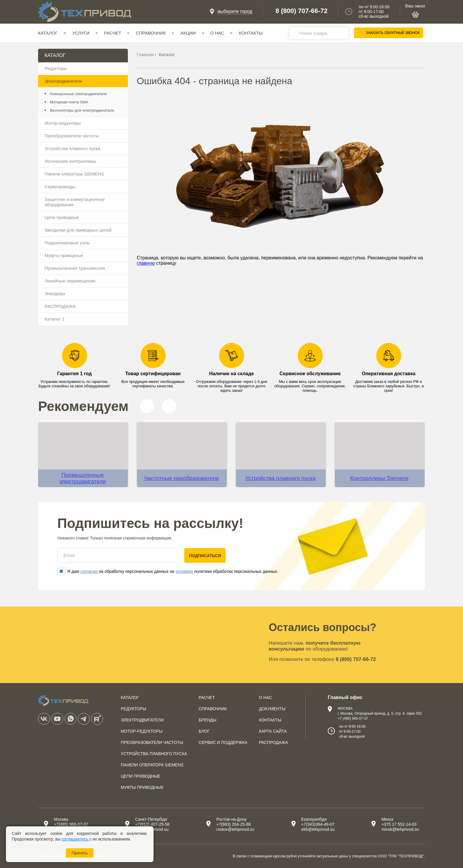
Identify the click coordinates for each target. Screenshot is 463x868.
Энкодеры (55, 294)
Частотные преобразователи (181, 478)
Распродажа (273, 742)
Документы (272, 709)
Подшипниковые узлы (67, 243)
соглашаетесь (75, 839)
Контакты (251, 33)
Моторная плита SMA (69, 102)
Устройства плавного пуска (72, 148)
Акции (188, 33)
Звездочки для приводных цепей (78, 230)
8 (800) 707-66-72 (301, 11)
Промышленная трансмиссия (75, 268)
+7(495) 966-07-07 (71, 824)
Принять (80, 853)
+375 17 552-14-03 (399, 824)
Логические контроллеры (70, 161)
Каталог (48, 33)
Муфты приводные (64, 255)
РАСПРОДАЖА (60, 306)
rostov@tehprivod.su (235, 829)
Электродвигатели (63, 81)
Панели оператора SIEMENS (74, 174)
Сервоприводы (60, 187)
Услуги (81, 33)
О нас (217, 33)
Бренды (208, 720)
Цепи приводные (62, 217)
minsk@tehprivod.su (400, 829)
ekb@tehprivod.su (318, 829)
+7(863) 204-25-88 (234, 824)
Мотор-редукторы (63, 123)
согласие (89, 571)
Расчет (113, 33)
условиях (185, 571)
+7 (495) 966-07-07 (353, 719)
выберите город (235, 11)
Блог (204, 731)
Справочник (151, 33)
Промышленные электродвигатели (83, 478)
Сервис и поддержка (223, 742)
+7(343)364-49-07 (318, 824)
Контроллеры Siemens (379, 478)
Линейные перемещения (70, 281)
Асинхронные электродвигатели (78, 94)
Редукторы (56, 68)
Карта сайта (273, 731)
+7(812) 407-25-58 (152, 824)
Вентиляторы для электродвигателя (82, 110)
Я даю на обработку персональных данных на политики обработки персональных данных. (168, 571)
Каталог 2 (54, 319)
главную (146, 263)
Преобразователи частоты (72, 136)
